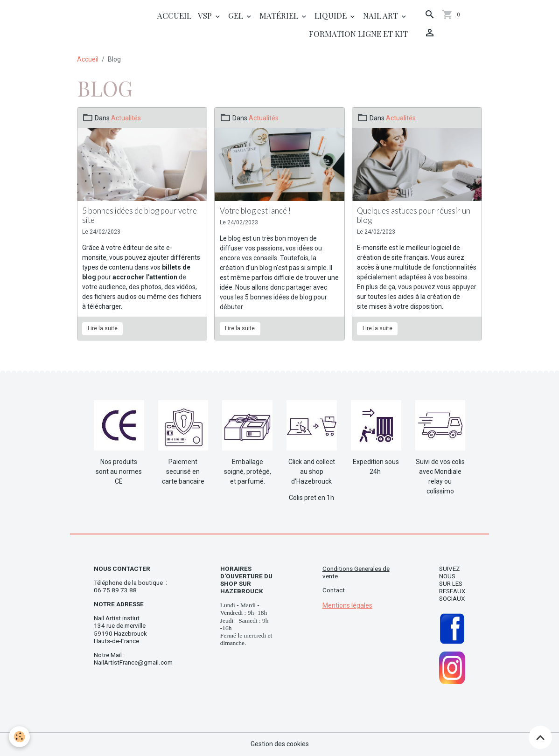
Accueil (174, 15)
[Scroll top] (540, 737)
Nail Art (381, 15)
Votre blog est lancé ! (255, 211)
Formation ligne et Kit (358, 34)
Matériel (280, 15)
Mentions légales (347, 605)
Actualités (126, 118)
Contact (334, 590)
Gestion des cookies (280, 744)
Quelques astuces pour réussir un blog (414, 215)
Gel (237, 15)
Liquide (332, 15)
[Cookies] (20, 737)
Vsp (206, 15)
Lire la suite (103, 328)
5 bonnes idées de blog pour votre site (140, 215)
